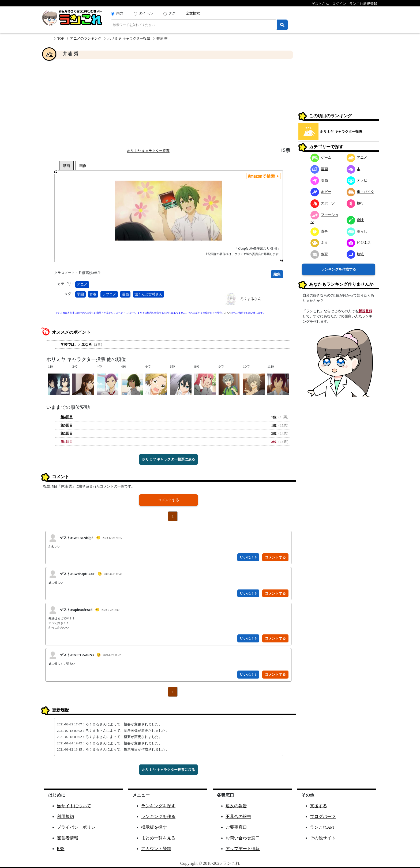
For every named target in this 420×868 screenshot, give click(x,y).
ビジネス (359, 243)
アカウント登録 (156, 849)
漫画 (125, 294)
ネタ (319, 243)
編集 (277, 274)
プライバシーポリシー (78, 827)
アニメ (82, 284)
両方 (120, 13)
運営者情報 (67, 838)
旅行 (355, 203)
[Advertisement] (168, 103)
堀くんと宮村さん (148, 294)
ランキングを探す (158, 806)
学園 (80, 294)
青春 (93, 294)
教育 (319, 254)
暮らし (357, 231)
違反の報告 (236, 806)
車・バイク (361, 192)
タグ (172, 13)
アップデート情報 (243, 849)
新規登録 (365, 311)
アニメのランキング (86, 38)
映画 (319, 180)
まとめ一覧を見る (158, 838)
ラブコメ (109, 294)
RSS (61, 849)
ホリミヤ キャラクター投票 (129, 38)
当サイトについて (74, 806)
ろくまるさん (251, 299)
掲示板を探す (154, 827)
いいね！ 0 (248, 557)
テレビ (357, 180)
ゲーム (321, 157)
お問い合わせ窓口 (243, 838)
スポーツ (323, 203)
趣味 (355, 220)
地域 (355, 254)
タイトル (146, 13)
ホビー (321, 192)
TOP (61, 38)
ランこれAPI (322, 827)
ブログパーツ (323, 816)
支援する (318, 806)
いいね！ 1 (248, 674)
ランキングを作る (158, 816)
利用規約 (65, 816)
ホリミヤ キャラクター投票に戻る (168, 459)
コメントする (168, 500)
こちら (228, 313)
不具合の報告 (238, 816)
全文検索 (193, 13)
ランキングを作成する (339, 269)
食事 (319, 231)
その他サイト (323, 838)
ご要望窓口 (236, 827)
